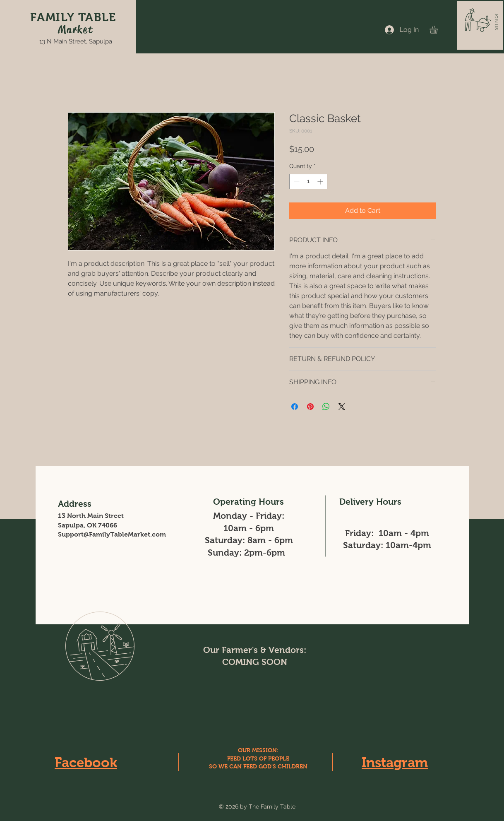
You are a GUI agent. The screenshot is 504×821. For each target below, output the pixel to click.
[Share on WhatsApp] (326, 407)
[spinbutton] (308, 182)
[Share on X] (342, 407)
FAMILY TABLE (73, 17)
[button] (496, 22)
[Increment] (321, 182)
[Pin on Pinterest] (310, 407)
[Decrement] (296, 182)
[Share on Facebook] (295, 407)
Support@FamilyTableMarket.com (112, 534)
